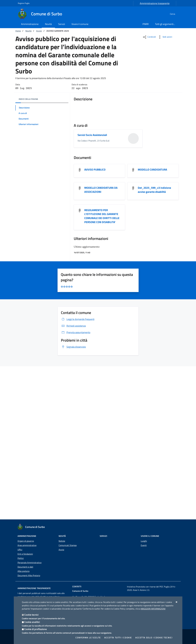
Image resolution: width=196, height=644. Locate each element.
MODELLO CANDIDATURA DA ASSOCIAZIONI (101, 342)
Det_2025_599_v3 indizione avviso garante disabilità (154, 342)
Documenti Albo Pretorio (29, 575)
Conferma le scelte (88, 638)
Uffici (20, 550)
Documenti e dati (25, 567)
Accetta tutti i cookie (118, 638)
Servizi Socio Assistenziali (92, 288)
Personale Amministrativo (30, 563)
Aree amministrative (27, 545)
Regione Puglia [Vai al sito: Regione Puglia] (24, 3)
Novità (28, 31)
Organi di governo (26, 541)
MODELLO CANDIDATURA (152, 322)
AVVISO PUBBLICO (95, 322)
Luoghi (144, 541)
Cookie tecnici (31, 615)
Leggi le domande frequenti (78, 472)
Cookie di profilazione (36, 629)
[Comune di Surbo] (42, 14)
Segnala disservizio (73, 500)
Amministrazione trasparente (155, 3)
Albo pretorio (24, 571)
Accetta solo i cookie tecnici (154, 638)
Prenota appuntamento (76, 486)
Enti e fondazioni (25, 554)
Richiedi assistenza (73, 479)
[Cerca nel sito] (175, 14)
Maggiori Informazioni (153, 609)
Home (18, 31)
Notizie (62, 541)
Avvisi (39, 31)
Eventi (144, 545)
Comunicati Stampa (68, 545)
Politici (21, 558)
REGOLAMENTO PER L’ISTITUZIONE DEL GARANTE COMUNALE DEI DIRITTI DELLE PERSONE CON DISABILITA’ (102, 369)
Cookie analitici (32, 622)
